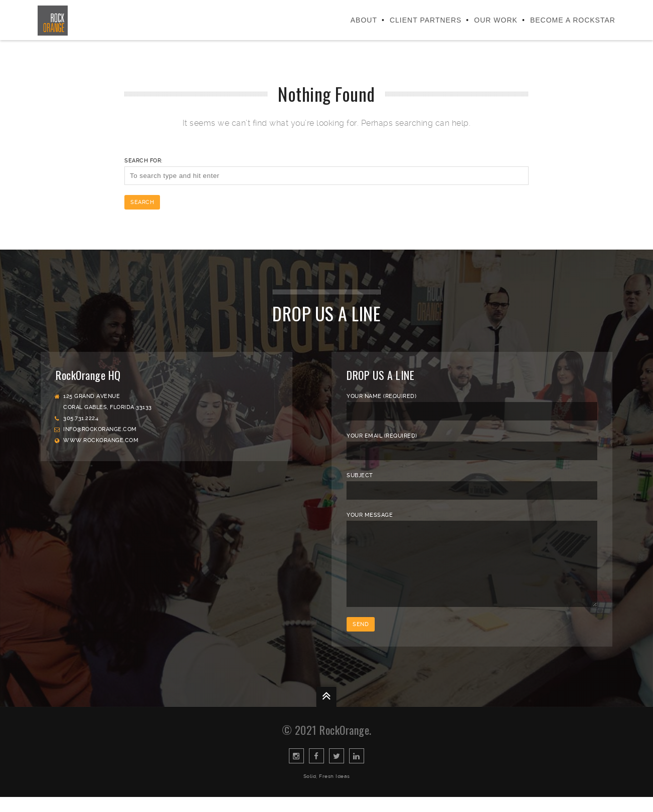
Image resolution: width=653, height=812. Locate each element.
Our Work (496, 20)
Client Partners (426, 20)
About (364, 20)
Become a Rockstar (573, 20)
